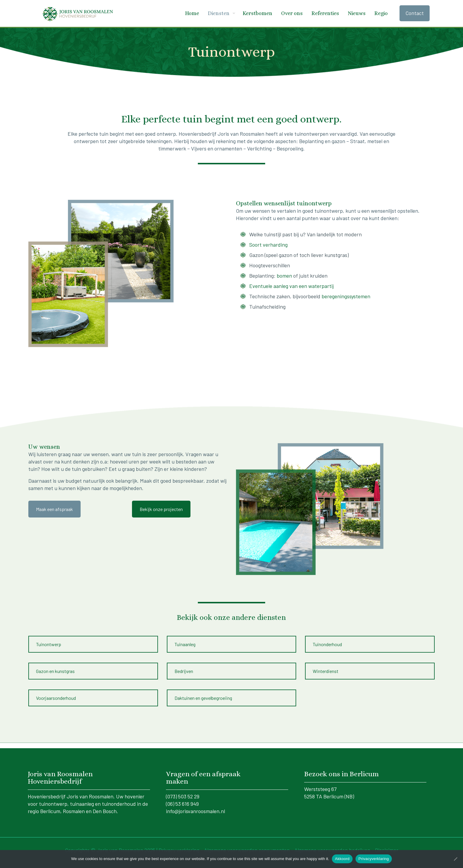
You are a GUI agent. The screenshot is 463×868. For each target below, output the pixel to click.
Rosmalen (74, 808)
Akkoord (342, 859)
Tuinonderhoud (327, 644)
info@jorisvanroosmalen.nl (195, 808)
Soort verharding (268, 245)
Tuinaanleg (185, 644)
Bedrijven (184, 670)
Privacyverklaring (374, 859)
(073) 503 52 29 (183, 793)
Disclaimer (387, 846)
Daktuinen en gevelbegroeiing (203, 696)
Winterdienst (326, 670)
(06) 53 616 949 (182, 800)
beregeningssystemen (346, 296)
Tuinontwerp (49, 644)
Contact (415, 13)
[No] (456, 859)
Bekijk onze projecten (161, 509)
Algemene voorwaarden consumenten (247, 846)
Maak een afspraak (54, 509)
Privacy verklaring (179, 846)
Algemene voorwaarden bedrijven (333, 846)
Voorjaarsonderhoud (56, 696)
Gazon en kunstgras (55, 670)
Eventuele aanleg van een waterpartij (291, 286)
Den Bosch (105, 808)
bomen (284, 276)
